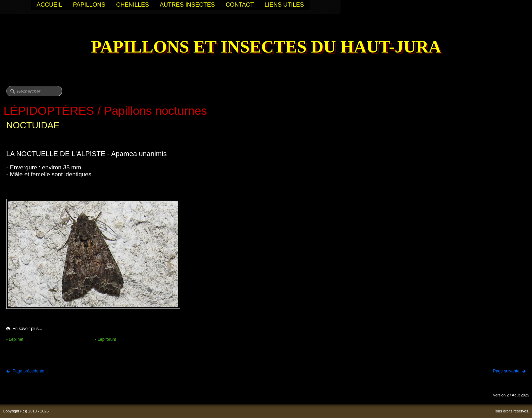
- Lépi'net (15, 339)
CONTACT (240, 5)
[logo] (266, 47)
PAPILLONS (89, 5)
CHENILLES (132, 5)
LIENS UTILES (284, 5)
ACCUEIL (49, 5)
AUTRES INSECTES (187, 5)
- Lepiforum (106, 339)
